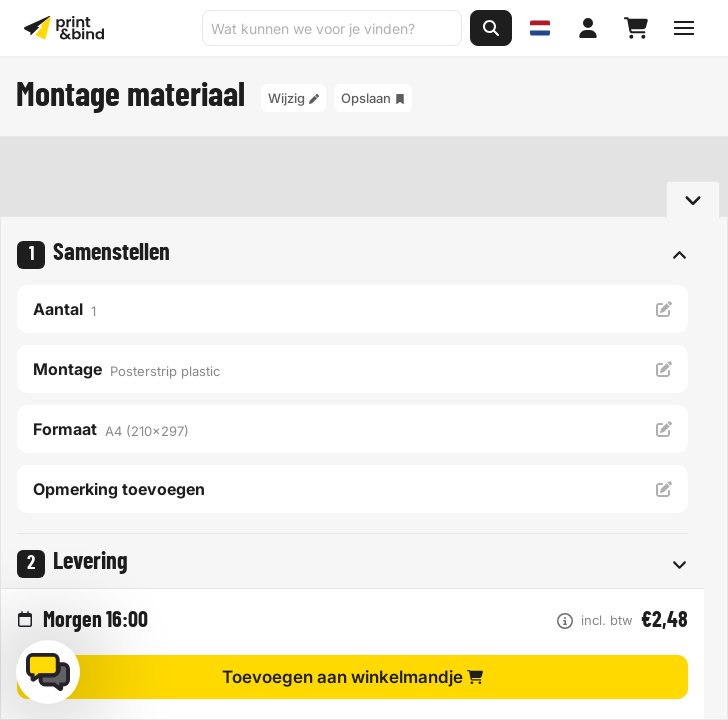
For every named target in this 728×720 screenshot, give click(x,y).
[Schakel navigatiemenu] (684, 28)
